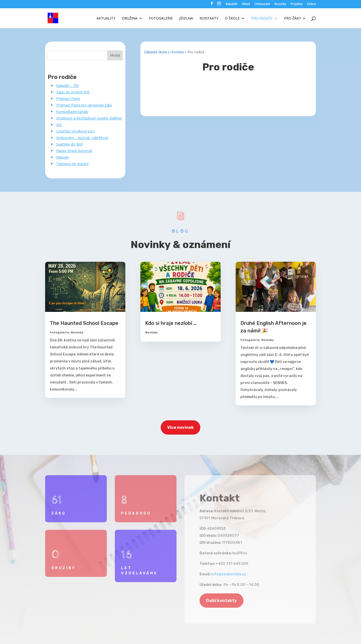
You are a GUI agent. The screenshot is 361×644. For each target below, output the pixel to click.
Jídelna (186, 19)
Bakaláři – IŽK (67, 86)
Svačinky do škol (69, 144)
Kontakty (209, 19)
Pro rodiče (262, 19)
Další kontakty (221, 601)
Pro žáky (292, 19)
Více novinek (180, 427)
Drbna (311, 4)
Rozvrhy (280, 4)
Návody (62, 157)
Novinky (77, 332)
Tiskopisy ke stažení (72, 164)
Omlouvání (262, 4)
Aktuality (106, 19)
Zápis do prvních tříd (73, 92)
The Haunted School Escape (84, 323)
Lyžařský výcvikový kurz (75, 131)
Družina (130, 19)
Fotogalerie (161, 19)
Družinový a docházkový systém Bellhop (89, 118)
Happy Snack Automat (74, 151)
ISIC (59, 125)
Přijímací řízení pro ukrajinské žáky (84, 105)
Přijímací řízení (68, 99)
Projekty (297, 4)
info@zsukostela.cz (229, 574)
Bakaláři (232, 4)
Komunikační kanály (72, 112)
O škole (232, 19)
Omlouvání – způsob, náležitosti (82, 138)
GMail (246, 4)
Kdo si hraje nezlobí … (171, 323)
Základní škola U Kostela (164, 52)
